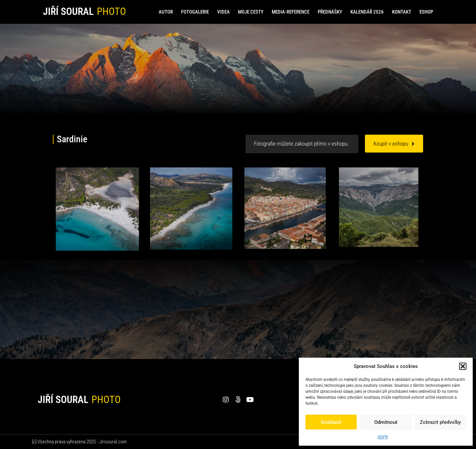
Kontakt (402, 12)
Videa (223, 12)
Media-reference (291, 12)
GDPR (383, 437)
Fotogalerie (195, 12)
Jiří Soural (68, 11)
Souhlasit (331, 422)
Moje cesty (251, 12)
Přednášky (330, 12)
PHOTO (111, 11)
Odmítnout (386, 422)
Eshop (426, 12)
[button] (463, 366)
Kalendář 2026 (367, 12)
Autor (166, 12)
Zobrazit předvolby (440, 422)
